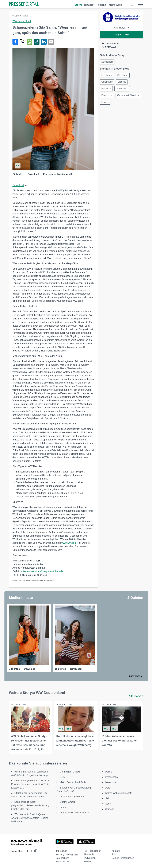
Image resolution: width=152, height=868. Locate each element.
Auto (108, 787)
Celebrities (107, 83)
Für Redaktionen (92, 850)
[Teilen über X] (22, 42)
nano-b (64, 807)
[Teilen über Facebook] (15, 42)
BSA (62, 776)
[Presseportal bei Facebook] (27, 850)
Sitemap (88, 861)
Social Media (62, 861)
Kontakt (116, 850)
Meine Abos (115, 5)
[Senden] (51, 42)
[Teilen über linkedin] (44, 42)
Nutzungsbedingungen (67, 854)
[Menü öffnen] (140, 4)
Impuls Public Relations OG (74, 812)
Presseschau (112, 776)
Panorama (107, 97)
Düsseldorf (18, 185)
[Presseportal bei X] (30, 850)
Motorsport (111, 782)
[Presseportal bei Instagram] (35, 850)
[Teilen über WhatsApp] (30, 42)
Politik (109, 771)
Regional (102, 5)
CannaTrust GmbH (70, 771)
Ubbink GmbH (67, 801)
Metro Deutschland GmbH (74, 782)
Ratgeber (107, 90)
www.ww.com (69, 543)
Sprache (110, 808)
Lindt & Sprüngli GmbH (72, 796)
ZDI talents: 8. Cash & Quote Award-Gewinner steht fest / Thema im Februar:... (30, 817)
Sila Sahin (124, 76)
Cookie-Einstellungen (123, 857)
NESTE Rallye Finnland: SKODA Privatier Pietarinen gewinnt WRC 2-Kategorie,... (30, 783)
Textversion (90, 857)
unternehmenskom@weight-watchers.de (42, 571)
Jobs (114, 854)
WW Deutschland (22, 21)
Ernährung (107, 76)
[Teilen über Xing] (37, 42)
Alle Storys (121, 28)
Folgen (121, 35)
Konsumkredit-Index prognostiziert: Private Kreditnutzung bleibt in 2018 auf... (30, 805)
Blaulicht (89, 5)
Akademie (89, 854)
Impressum (61, 850)
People (133, 104)
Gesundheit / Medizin (113, 104)
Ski (107, 798)
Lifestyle (123, 83)
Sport (108, 803)
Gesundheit (123, 90)
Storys (78, 5)
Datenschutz (62, 857)
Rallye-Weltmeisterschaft (119, 792)
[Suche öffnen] (131, 4)
